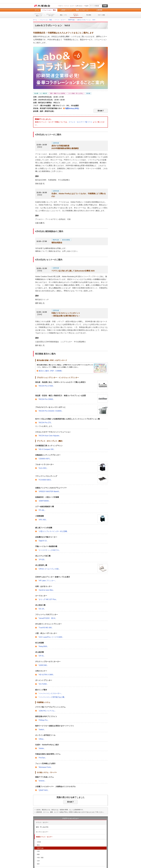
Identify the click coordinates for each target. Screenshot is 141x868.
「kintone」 (42, 781)
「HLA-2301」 (43, 468)
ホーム (37, 10)
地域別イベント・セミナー (44, 837)
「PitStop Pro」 (43, 720)
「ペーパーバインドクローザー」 (50, 693)
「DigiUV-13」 (43, 541)
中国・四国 (40, 858)
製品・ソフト (64, 15)
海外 (38, 864)
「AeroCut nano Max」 (46, 590)
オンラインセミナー (42, 832)
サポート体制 (101, 15)
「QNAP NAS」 (43, 790)
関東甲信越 (40, 848)
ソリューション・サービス (51, 15)
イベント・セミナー (70, 6)
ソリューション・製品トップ (39, 15)
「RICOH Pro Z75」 (45, 423)
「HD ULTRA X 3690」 (46, 675)
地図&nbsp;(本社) (72, 108)
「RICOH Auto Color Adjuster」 (49, 436)
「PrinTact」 (42, 758)
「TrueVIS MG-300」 (45, 628)
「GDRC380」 (43, 665)
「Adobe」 (41, 748)
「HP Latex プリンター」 (47, 581)
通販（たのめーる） (83, 10)
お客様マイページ (66, 10)
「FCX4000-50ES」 (45, 480)
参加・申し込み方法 (42, 827)
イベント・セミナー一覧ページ (80, 122)
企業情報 (99, 10)
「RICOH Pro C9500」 (46, 399)
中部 (38, 851)
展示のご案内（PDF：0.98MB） (51, 371)
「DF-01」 (41, 656)
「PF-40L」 (42, 510)
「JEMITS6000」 (44, 501)
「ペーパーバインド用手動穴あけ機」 (52, 697)
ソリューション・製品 (49, 10)
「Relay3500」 (43, 646)
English (87, 6)
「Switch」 (41, 730)
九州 (38, 861)
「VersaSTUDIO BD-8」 (47, 618)
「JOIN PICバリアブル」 (47, 711)
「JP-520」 (42, 560)
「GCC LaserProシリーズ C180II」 (51, 637)
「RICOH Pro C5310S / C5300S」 (50, 411)
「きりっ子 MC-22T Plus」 (47, 599)
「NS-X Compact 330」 (46, 449)
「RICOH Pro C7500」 (46, 386)
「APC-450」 (42, 520)
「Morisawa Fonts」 (45, 767)
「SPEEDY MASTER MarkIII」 (49, 491)
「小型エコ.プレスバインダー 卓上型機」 (53, 531)
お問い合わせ (79, 6)
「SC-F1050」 (43, 684)
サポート (61, 6)
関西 (38, 854)
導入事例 (89, 15)
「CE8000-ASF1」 (44, 459)
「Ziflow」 (41, 739)
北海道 (39, 842)
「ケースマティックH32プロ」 (49, 550)
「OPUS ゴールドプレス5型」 (49, 569)
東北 (38, 845)
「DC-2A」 (41, 609)
